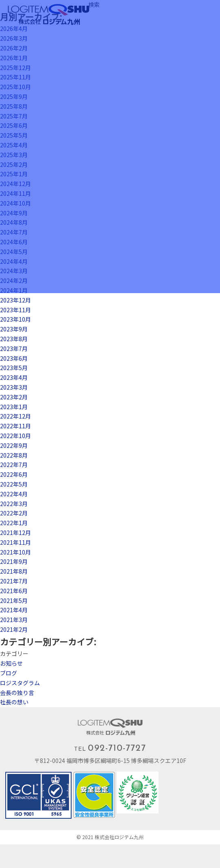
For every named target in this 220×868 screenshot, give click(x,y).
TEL (110, 749)
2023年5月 (14, 368)
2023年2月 (14, 397)
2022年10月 (15, 436)
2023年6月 (14, 358)
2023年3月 (14, 387)
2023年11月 (15, 310)
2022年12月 (15, 416)
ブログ (9, 673)
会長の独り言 (17, 693)
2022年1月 (14, 523)
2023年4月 (14, 377)
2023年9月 (14, 329)
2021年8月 (14, 571)
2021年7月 (14, 581)
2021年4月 (14, 610)
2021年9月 (14, 561)
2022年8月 (14, 455)
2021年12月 (15, 533)
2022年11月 (15, 426)
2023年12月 (15, 300)
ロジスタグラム (20, 683)
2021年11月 (15, 542)
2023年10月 (15, 319)
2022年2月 (14, 513)
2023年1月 (14, 407)
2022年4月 (14, 494)
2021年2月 (14, 629)
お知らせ (11, 663)
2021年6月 (14, 591)
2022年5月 (14, 484)
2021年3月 (14, 620)
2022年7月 (14, 465)
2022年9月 (14, 445)
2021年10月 (15, 552)
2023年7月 (14, 349)
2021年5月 (14, 601)
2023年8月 (14, 339)
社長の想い (14, 702)
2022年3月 (14, 504)
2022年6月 (14, 474)
